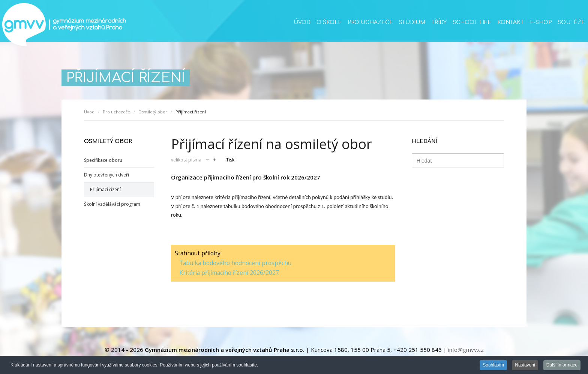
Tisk (230, 160)
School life (472, 22)
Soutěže (571, 22)
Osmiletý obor (153, 112)
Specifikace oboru (103, 160)
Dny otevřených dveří (106, 175)
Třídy (439, 22)
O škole (329, 22)
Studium (412, 22)
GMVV (64, 24)
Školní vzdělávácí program (112, 204)
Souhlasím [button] (493, 365)
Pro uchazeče (370, 22)
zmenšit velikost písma (208, 159)
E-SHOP (541, 22)
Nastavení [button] (525, 365)
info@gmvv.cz (466, 350)
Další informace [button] (562, 365)
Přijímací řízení (105, 189)
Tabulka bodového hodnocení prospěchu (235, 263)
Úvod (302, 22)
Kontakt (511, 22)
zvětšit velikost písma (214, 159)
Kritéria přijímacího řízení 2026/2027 (229, 273)
